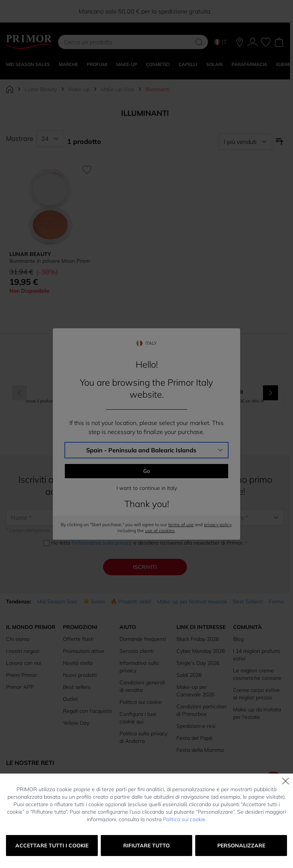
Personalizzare (241, 846)
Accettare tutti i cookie (52, 846)
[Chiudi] (286, 781)
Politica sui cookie (184, 819)
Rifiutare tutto (146, 846)
